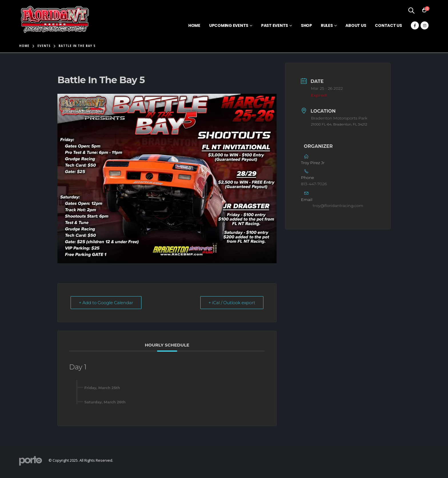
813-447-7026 (314, 184)
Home (194, 25)
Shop (306, 25)
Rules (327, 25)
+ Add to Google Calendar (106, 303)
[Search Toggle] (411, 10)
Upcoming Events (229, 25)
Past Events (275, 25)
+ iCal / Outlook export (232, 303)
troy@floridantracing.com (338, 206)
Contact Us (388, 25)
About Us (356, 25)
